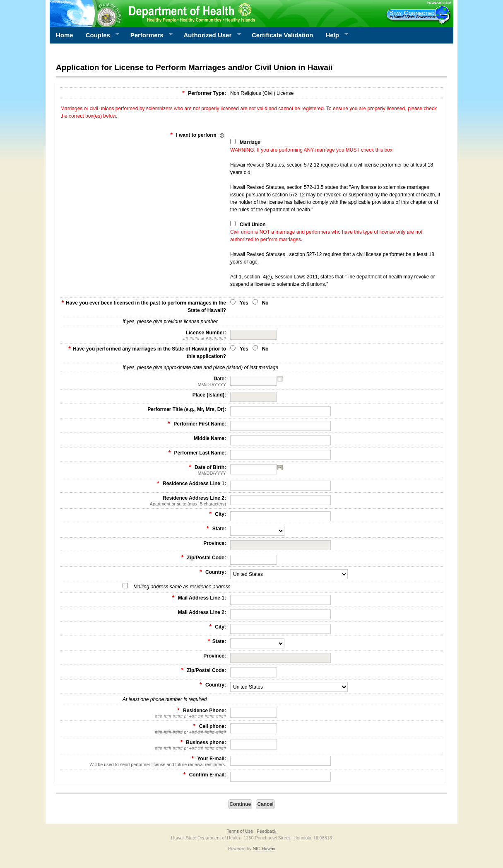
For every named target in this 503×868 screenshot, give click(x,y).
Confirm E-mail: (205, 774)
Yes (244, 303)
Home (65, 35)
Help (334, 35)
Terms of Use (240, 831)
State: (216, 528)
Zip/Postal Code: (203, 557)
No (265, 303)
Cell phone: (143, 729)
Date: (143, 382)
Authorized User (209, 35)
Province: (215, 543)
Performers (149, 35)
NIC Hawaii (264, 849)
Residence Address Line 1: (191, 483)
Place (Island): (209, 395)
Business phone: (143, 745)
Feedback (266, 831)
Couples (100, 35)
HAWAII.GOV (439, 3)
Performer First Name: (197, 423)
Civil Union (253, 225)
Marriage (250, 143)
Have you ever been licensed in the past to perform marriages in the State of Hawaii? (144, 306)
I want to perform (198, 135)
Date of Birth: (143, 470)
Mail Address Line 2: (202, 612)
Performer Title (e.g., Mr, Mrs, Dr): (187, 409)
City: (218, 514)
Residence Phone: (143, 713)
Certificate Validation (282, 35)
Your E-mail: (143, 761)
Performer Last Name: (197, 452)
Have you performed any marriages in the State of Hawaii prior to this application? (147, 352)
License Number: (143, 336)
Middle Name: (210, 438)
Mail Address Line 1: (199, 597)
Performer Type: (204, 93)
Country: (213, 572)
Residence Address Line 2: (143, 501)
